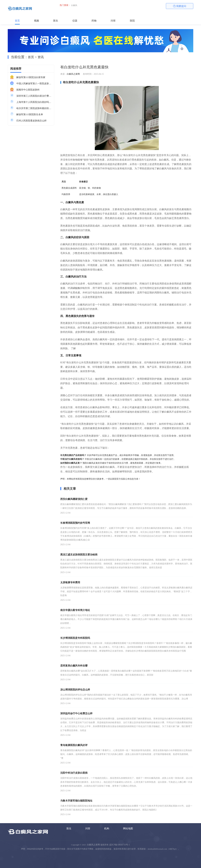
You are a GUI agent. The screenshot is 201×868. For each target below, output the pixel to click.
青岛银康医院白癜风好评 (74, 745)
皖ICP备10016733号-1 (120, 845)
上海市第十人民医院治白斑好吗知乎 (34, 102)
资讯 (41, 57)
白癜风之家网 (73, 74)
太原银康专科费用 (70, 582)
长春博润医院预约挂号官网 (75, 523)
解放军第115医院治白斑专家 (31, 77)
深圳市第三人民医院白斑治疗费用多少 (34, 96)
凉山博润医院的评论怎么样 (75, 690)
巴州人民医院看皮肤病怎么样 (31, 121)
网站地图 (128, 828)
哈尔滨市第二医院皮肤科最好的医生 (34, 108)
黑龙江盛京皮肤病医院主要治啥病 (79, 555)
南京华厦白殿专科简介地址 (75, 610)
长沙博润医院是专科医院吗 (75, 638)
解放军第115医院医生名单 (30, 114)
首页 (17, 21)
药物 (94, 21)
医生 (56, 21)
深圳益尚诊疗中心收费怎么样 (76, 713)
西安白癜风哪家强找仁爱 (74, 499)
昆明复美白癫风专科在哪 (74, 666)
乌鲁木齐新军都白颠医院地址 (76, 801)
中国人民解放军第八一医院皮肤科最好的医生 (34, 84)
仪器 (75, 21)
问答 (113, 21)
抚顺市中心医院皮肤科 (28, 90)
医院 (132, 21)
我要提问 (180, 6)
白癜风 (74, 5)
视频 (36, 21)
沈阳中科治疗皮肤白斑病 (74, 773)
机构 (107, 828)
